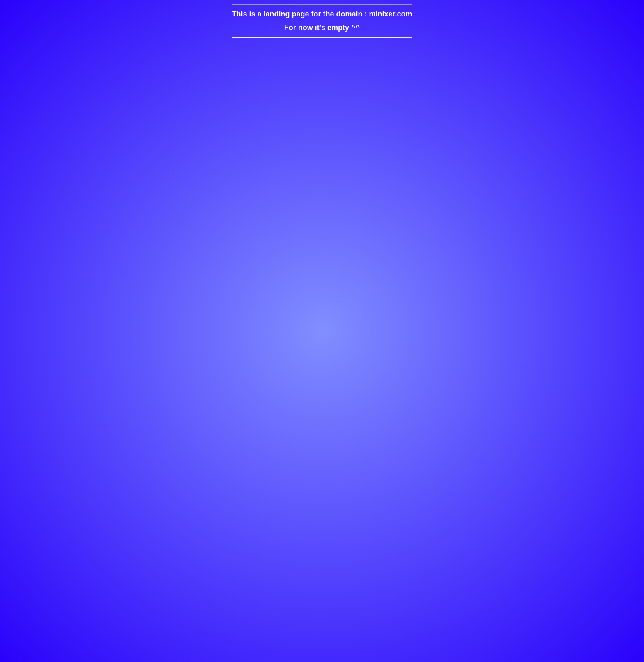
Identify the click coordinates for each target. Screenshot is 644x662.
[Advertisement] (322, 351)
